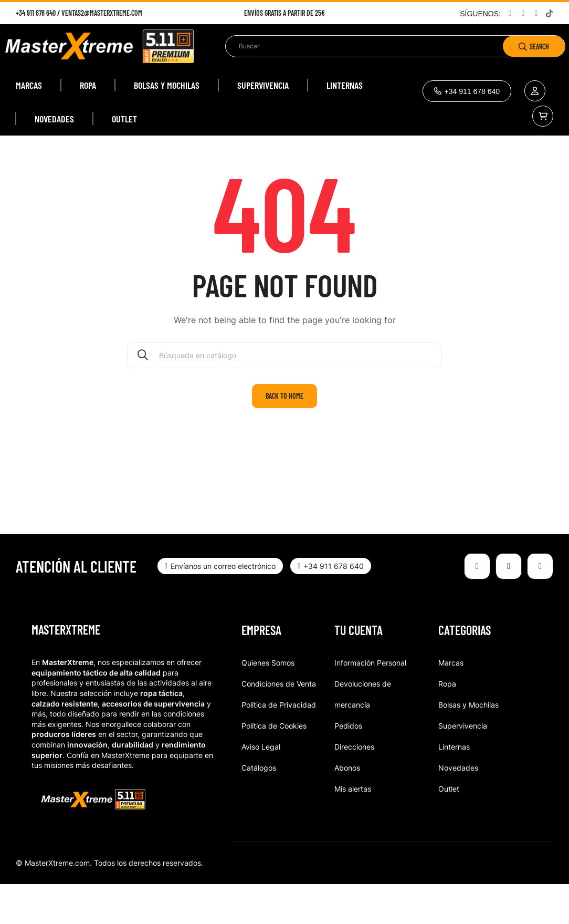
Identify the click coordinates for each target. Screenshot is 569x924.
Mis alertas (353, 829)
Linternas (454, 787)
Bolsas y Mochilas (468, 745)
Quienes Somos (268, 703)
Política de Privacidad (279, 745)
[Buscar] (284, 395)
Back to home (284, 436)
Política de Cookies (274, 766)
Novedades (458, 808)
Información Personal (370, 703)
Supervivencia (463, 766)
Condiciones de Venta (279, 724)
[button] (467, 91)
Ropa (447, 724)
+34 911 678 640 (36, 13)
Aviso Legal (261, 787)
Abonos (347, 808)
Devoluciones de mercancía (363, 734)
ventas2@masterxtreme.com (102, 13)
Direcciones (354, 787)
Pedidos (348, 766)
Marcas (451, 703)
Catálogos (259, 808)
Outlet (449, 829)
